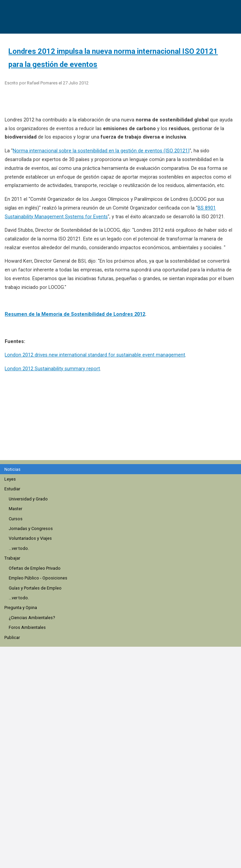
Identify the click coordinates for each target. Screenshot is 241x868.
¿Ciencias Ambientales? (32, 618)
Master (15, 509)
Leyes (10, 479)
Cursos (16, 519)
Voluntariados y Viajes (30, 538)
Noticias (12, 469)
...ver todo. (19, 548)
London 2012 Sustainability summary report (52, 369)
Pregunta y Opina (21, 608)
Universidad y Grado (28, 499)
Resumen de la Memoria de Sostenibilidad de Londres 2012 (75, 314)
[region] (123, 420)
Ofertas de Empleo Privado (35, 568)
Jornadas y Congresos (31, 529)
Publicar (12, 637)
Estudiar (12, 489)
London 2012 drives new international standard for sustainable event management (95, 355)
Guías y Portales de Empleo (35, 588)
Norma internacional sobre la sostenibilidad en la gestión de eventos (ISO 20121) (101, 151)
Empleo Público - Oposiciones (38, 578)
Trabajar (12, 558)
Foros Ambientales (27, 627)
